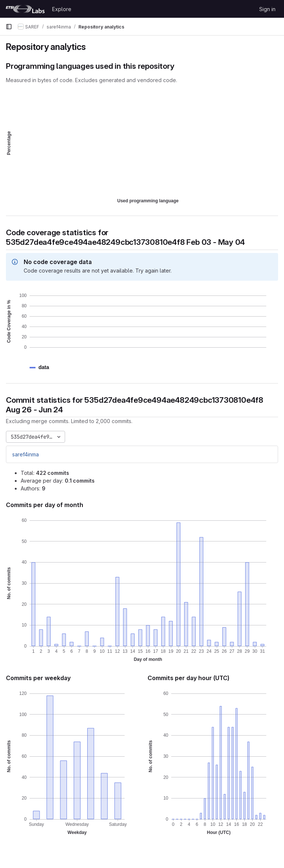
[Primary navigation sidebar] (9, 27)
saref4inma (26, 454)
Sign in (267, 9)
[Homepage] (25, 9)
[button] (44, 367)
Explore (62, 9)
